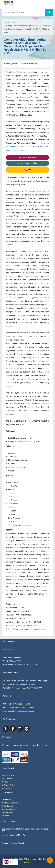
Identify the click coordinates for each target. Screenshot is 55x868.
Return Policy (8, 785)
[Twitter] (6, 729)
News (14, 22)
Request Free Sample (27, 157)
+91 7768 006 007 (19, 688)
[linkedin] (20, 729)
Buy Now (28, 170)
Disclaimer (7, 779)
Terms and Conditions (12, 803)
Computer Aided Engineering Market (29, 76)
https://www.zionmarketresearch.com (29, 629)
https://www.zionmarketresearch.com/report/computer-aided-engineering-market (28, 147)
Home (6, 22)
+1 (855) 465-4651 (32, 665)
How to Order (8, 775)
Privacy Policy (8, 809)
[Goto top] (51, 860)
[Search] (49, 12)
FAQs (5, 782)
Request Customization (28, 163)
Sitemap (6, 788)
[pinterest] (26, 729)
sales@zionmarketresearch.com (25, 626)
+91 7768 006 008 (34, 688)
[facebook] (13, 729)
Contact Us (7, 806)
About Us (7, 800)
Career (6, 816)
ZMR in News (8, 812)
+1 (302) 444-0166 (13, 661)
